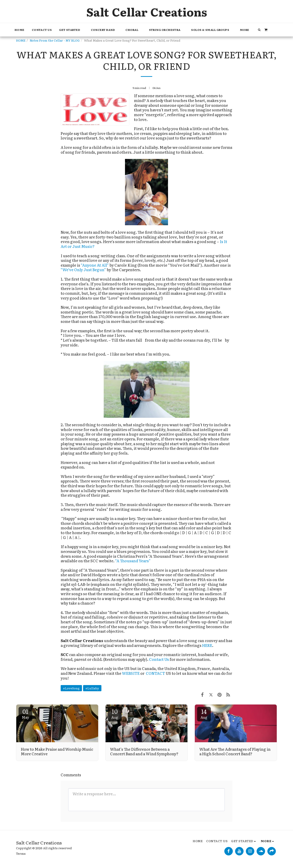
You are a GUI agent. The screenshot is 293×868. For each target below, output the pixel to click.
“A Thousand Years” (133, 561)
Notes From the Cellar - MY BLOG (55, 40)
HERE (207, 645)
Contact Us (159, 659)
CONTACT (156, 673)
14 (204, 713)
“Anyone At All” (95, 265)
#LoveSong (71, 688)
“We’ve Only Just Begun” (83, 270)
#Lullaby (92, 688)
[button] (71, 30)
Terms (21, 853)
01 (25, 713)
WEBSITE (131, 673)
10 (115, 713)
